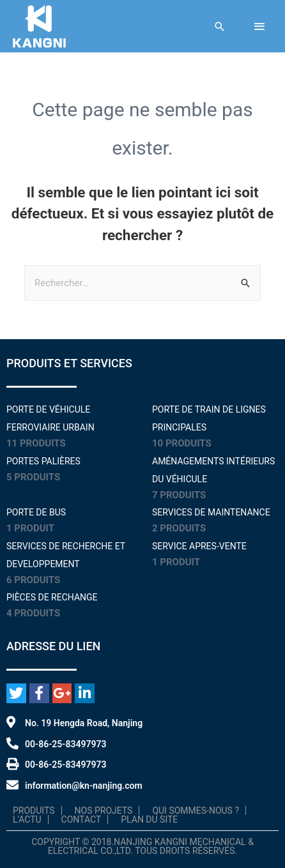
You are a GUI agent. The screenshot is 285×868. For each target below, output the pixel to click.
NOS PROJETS (104, 811)
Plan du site (149, 819)
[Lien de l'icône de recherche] (220, 27)
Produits (34, 811)
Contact (81, 819)
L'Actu (27, 819)
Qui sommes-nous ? (196, 811)
